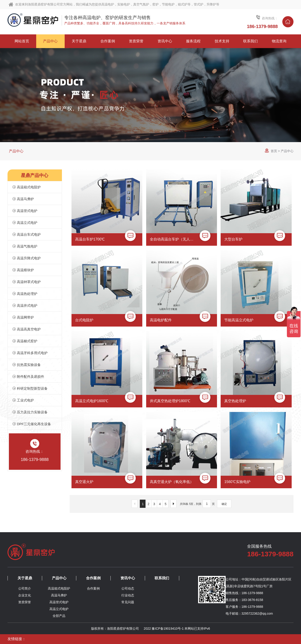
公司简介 (25, 588)
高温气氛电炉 (25, 246)
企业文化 (25, 595)
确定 (224, 504)
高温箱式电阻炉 (27, 187)
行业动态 (128, 595)
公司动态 (128, 588)
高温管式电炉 (25, 211)
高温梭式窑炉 (25, 341)
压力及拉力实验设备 (30, 412)
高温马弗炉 (23, 199)
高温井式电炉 (25, 305)
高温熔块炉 (23, 270)
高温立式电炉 (25, 223)
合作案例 (93, 578)
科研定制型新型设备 (30, 388)
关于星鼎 (25, 578)
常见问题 (128, 602)
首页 (274, 151)
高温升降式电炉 (27, 258)
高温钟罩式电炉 (27, 282)
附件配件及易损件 (28, 377)
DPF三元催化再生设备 (32, 424)
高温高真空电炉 (27, 329)
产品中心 (16, 151)
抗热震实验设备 (27, 365)
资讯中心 (128, 578)
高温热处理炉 (25, 294)
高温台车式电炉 (27, 234)
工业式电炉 (23, 400)
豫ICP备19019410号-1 (168, 629)
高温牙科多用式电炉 (30, 353)
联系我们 (162, 578)
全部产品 (59, 616)
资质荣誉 (25, 602)
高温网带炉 (23, 317)
